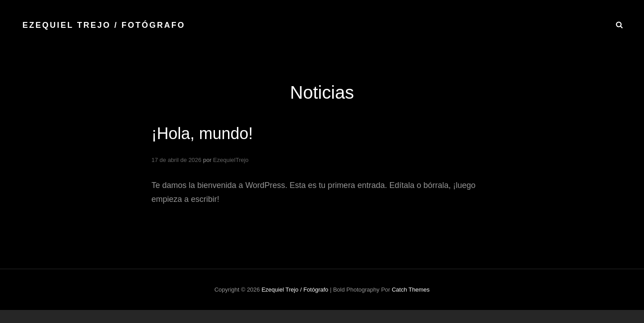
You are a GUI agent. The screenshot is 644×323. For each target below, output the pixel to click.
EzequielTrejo (231, 160)
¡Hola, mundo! (202, 133)
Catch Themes (411, 290)
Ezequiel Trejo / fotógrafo (104, 25)
